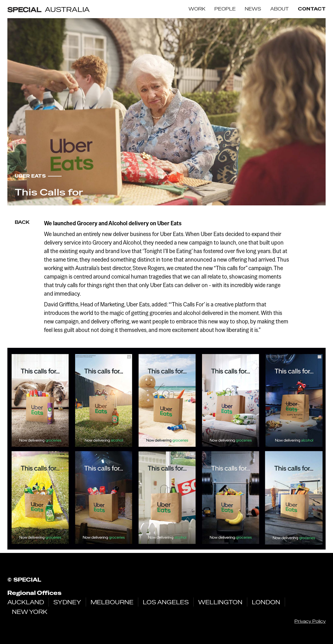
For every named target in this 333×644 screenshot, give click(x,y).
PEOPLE (225, 9)
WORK (197, 9)
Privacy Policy (310, 621)
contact (312, 9)
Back (22, 222)
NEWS (253, 9)
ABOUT (279, 9)
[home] (49, 9)
